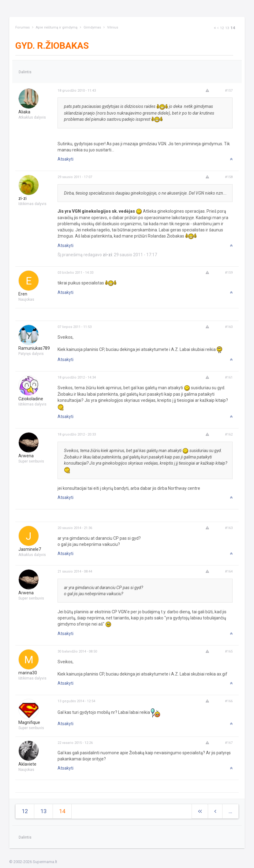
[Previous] (218, 28)
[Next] (215, 28)
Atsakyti (65, 159)
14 (233, 28)
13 (227, 28)
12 (222, 28)
